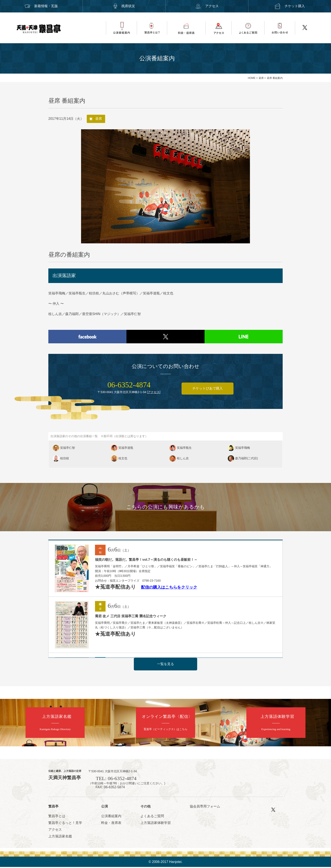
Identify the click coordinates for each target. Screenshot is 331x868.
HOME (252, 78)
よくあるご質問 (152, 817)
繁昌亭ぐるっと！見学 (65, 824)
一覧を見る (165, 665)
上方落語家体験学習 (156, 824)
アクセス (207, 6)
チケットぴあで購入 (208, 389)
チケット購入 (290, 6)
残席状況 (124, 6)
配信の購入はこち (157, 585)
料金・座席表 (111, 824)
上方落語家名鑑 (60, 837)
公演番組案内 (111, 817)
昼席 (261, 78)
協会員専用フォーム (205, 807)
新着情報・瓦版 (41, 6)
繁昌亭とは (57, 817)
